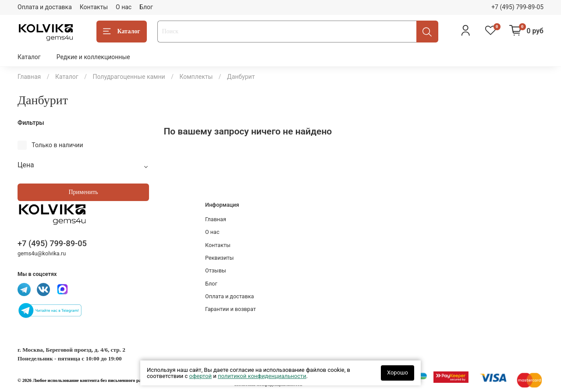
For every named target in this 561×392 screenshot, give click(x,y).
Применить (83, 192)
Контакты (94, 7)
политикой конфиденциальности (262, 376)
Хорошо (398, 373)
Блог (146, 7)
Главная (29, 77)
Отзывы (216, 270)
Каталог (122, 32)
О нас (124, 7)
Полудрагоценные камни (129, 77)
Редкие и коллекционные (93, 57)
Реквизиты (219, 258)
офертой (201, 376)
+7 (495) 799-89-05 (517, 7)
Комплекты (196, 77)
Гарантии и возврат (231, 309)
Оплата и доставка (45, 7)
